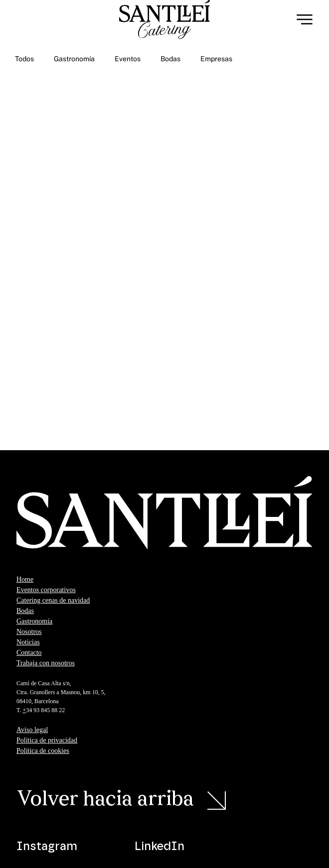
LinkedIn (160, 847)
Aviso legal (32, 730)
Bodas (170, 59)
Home (25, 579)
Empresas (216, 59)
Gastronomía (74, 59)
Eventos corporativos (46, 590)
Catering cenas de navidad (53, 600)
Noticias (28, 642)
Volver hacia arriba (105, 800)
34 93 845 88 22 (46, 710)
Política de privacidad (47, 740)
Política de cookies (43, 751)
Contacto (29, 653)
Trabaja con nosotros (46, 663)
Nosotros (29, 632)
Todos (24, 59)
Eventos (128, 59)
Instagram (47, 847)
